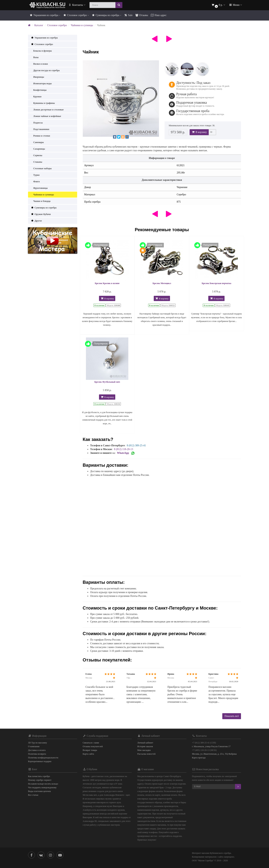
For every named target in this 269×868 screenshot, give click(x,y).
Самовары (37, 142)
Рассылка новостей (146, 754)
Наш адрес (159, 15)
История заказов (145, 746)
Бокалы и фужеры (41, 51)
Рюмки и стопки (40, 136)
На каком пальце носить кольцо (43, 784)
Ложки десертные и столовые (47, 110)
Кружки (36, 96)
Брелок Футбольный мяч (107, 382)
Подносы (37, 123)
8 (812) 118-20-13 (123, 449)
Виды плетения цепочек (39, 791)
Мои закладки (144, 750)
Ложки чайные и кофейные (46, 116)
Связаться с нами (91, 743)
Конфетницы (39, 90)
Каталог (39, 25)
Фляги (35, 181)
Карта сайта (88, 754)
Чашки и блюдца (41, 201)
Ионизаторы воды (41, 83)
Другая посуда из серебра (45, 70)
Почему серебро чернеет (40, 780)
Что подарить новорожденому (42, 788)
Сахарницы (38, 149)
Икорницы (37, 77)
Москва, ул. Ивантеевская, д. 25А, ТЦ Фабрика (214, 754)
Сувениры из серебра (107, 15)
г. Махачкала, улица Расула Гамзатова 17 (211, 746)
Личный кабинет (145, 743)
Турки (35, 175)
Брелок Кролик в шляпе (107, 283)
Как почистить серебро (39, 776)
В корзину (199, 132)
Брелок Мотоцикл (162, 283)
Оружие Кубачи (41, 214)
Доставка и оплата (37, 750)
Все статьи (33, 795)
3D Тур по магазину (38, 743)
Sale (128, 15)
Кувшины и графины (43, 103)
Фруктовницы (39, 188)
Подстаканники (40, 129)
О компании (34, 746)
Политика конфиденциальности (43, 758)
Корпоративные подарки (40, 761)
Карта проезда (199, 758)
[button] (218, 5)
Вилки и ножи (39, 64)
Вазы (35, 57)
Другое (36, 221)
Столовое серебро (76, 15)
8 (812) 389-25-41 (136, 445)
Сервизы (37, 155)
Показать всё (232, 716)
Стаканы (37, 162)
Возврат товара (90, 750)
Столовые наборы (41, 168)
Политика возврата (37, 754)
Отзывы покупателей (93, 746)
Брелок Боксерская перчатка (217, 283)
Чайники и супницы (82, 25)
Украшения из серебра (45, 15)
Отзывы (142, 15)
